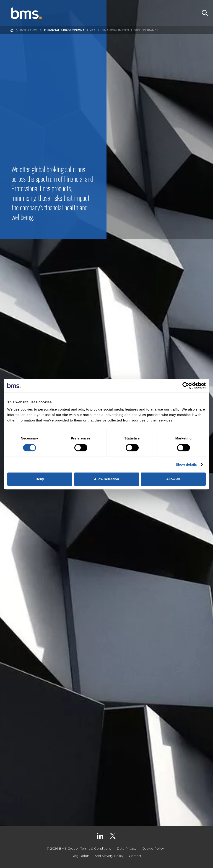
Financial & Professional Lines (70, 33)
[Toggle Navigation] (195, 15)
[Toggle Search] (205, 15)
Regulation (80, 856)
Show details (186, 464)
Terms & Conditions (96, 848)
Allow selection (106, 479)
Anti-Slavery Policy (109, 856)
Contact (135, 856)
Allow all (173, 479)
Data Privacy (127, 848)
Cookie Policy (153, 848)
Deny (40, 479)
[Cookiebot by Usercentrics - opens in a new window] (186, 385)
